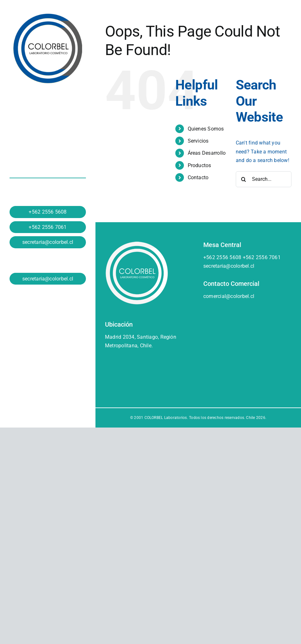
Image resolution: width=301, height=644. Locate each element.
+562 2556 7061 (48, 227)
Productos (199, 165)
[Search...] (264, 179)
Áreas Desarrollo (207, 153)
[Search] (244, 179)
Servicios (198, 141)
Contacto (198, 177)
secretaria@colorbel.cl (48, 242)
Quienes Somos (206, 129)
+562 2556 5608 (48, 212)
